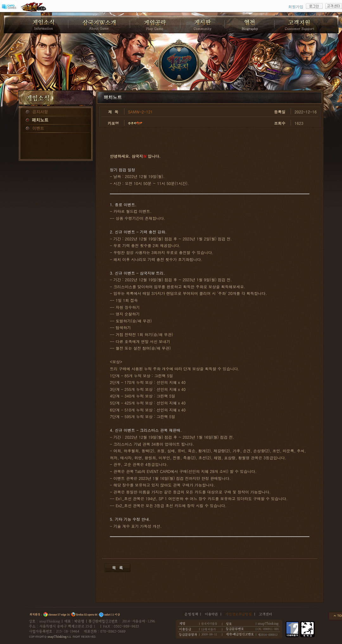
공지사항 (56, 112)
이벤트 (56, 129)
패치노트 (56, 120)
